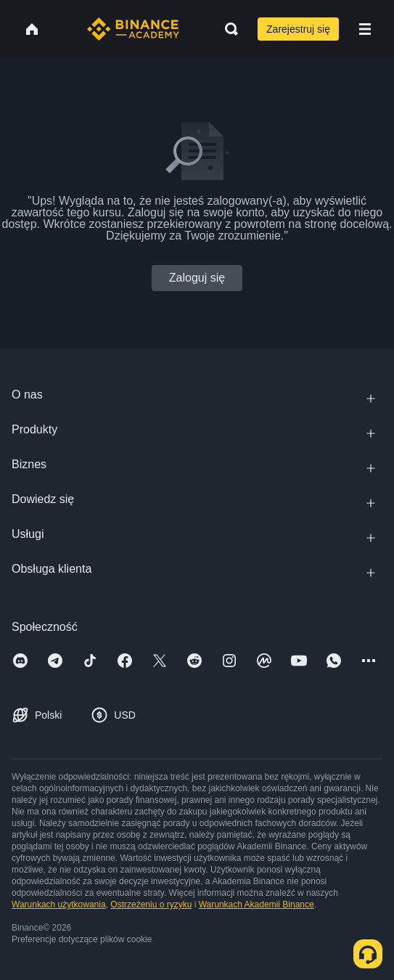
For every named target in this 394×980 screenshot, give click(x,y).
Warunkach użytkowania (59, 905)
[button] (365, 29)
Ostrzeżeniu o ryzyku (151, 905)
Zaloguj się (197, 278)
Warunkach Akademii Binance (256, 905)
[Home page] (133, 29)
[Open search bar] (227, 29)
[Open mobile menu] (365, 29)
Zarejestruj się (298, 29)
